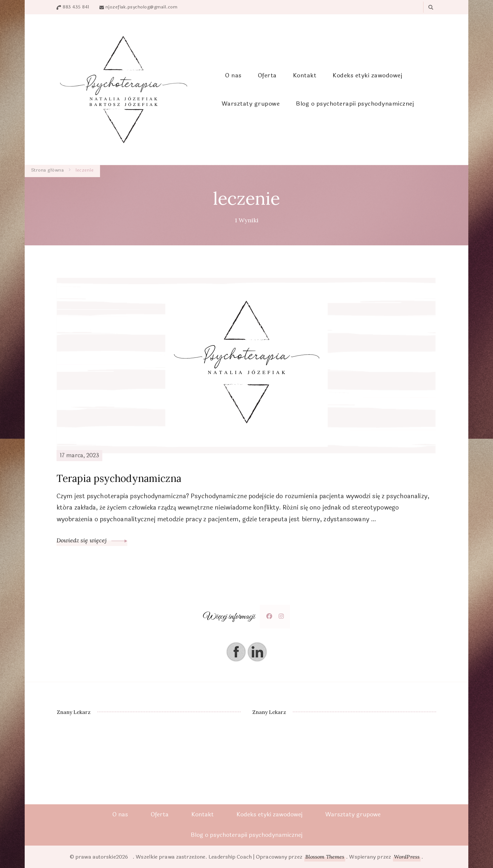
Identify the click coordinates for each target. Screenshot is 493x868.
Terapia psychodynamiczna (119, 478)
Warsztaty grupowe (251, 104)
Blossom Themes (325, 857)
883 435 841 (76, 7)
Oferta (267, 75)
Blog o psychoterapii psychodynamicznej (355, 104)
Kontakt (305, 75)
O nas (233, 75)
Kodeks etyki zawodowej (367, 75)
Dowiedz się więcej (92, 540)
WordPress (407, 857)
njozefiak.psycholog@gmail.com (142, 7)
